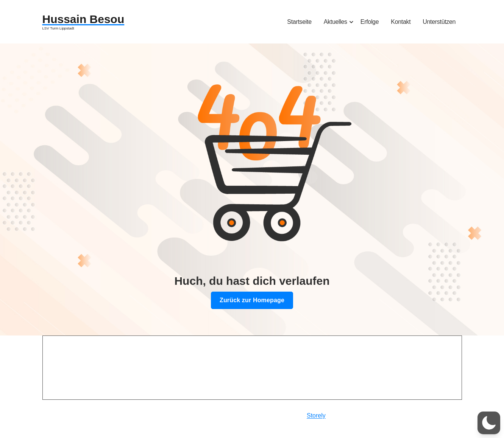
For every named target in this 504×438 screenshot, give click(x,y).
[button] (489, 423)
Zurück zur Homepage (252, 300)
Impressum (75, 397)
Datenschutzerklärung (89, 413)
